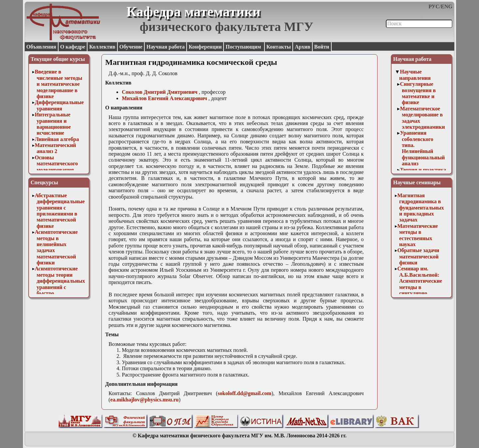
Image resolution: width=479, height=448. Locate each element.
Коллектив (102, 47)
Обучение (131, 47)
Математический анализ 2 (55, 148)
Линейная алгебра (57, 139)
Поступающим (244, 47)
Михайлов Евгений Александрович (164, 98)
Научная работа (165, 47)
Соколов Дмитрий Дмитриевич (160, 92)
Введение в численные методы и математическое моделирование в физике (58, 84)
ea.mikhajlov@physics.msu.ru (145, 400)
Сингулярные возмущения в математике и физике (418, 93)
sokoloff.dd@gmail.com (244, 393)
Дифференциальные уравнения (59, 105)
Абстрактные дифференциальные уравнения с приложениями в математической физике (60, 211)
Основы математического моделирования (56, 164)
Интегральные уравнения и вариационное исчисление (53, 124)
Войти (322, 47)
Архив (302, 47)
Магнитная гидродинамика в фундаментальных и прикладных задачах (420, 208)
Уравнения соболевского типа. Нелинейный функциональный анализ (422, 148)
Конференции (205, 47)
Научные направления (415, 75)
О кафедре (73, 47)
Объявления (41, 47)
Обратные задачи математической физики (418, 256)
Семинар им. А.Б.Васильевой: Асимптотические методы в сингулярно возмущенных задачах (420, 287)
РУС (434, 6)
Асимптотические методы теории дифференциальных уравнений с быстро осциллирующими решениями (60, 287)
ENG (447, 6)
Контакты (279, 47)
